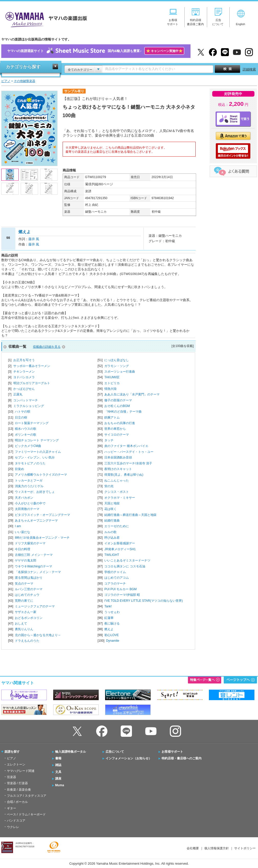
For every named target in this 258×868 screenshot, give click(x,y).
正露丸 (18, 394)
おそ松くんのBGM (117, 406)
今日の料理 (23, 549)
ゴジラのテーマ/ (122, 595)
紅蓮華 (109, 618)
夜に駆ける (112, 624)
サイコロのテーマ (117, 435)
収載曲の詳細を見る (47, 347)
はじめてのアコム (117, 578)
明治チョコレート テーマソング (37, 440)
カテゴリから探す (23, 67)
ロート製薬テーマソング (32, 423)
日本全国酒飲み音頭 (118, 457)
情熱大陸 (110, 389)
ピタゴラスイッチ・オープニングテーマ (42, 515)
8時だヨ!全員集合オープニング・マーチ (42, 538)
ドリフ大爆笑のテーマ (30, 543)
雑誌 (58, 765)
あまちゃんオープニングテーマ (36, 520)
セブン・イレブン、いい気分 (35, 457)
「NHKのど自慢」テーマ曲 (123, 412)
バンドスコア (16, 821)
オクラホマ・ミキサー (120, 498)
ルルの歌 (110, 532)
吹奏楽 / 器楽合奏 (19, 790)
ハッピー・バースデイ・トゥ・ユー (129, 452)
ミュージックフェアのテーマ (35, 606)
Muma (60, 785)
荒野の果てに (24, 601)
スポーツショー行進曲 (120, 372)
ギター (12, 808)
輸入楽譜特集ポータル (71, 752)
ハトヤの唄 (23, 412)
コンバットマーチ (26, 400)
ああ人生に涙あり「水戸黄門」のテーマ (132, 394)
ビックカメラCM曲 (28, 446)
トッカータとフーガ (29, 481)
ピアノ (12, 758)
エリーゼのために (117, 526)
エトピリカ (112, 383)
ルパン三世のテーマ (29, 589)
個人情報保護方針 (217, 848)
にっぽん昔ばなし (117, 360)
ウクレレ (13, 827)
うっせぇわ (112, 612)
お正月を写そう (24, 360)
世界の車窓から (115, 429)
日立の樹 (21, 417)
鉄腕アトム (112, 417)
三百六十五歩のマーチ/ (128, 463)
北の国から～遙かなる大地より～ (38, 635)
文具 (58, 772)
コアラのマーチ (115, 584)
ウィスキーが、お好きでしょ (35, 492)
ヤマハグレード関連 (21, 771)
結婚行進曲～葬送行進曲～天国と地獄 (130, 515)
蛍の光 (109, 486)
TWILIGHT (112, 555)
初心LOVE (111, 635)
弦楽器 (12, 777)
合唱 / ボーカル (17, 802)
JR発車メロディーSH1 (120, 549)
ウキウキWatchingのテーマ (33, 566)
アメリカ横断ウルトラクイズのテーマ (41, 475)
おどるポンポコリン (29, 618)
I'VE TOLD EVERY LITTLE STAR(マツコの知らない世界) (143, 601)
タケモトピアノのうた (30, 463)
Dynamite (113, 641)
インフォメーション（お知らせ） (129, 758)
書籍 (58, 758)
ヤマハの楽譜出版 (45, 19)
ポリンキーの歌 (26, 435)
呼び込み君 (112, 538)
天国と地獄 (112, 503)
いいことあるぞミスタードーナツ (127, 560)
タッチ (109, 440)
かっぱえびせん (24, 389)
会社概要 (193, 848)
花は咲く (110, 509)
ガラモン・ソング (117, 366)
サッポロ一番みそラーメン (32, 366)
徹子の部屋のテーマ (118, 400)
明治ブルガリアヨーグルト (32, 383)
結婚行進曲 (112, 520)
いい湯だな (23, 532)
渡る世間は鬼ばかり (29, 578)
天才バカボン (24, 498)
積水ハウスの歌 (26, 429)
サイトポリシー (245, 848)
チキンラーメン (24, 372)
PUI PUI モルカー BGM (120, 589)
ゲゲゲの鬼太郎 (26, 560)
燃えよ (109, 629)
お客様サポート (172, 752)
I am (18, 526)
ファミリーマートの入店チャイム (38, 452)
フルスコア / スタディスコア (27, 796)
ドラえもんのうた (27, 641)
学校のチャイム (115, 572)
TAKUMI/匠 (112, 377)
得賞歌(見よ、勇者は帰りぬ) (124, 475)
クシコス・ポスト (117, 492)
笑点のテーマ (24, 584)
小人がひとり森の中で (30, 503)
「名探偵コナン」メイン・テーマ (38, 572)
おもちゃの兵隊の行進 (120, 423)
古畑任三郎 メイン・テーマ (34, 555)
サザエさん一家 (26, 612)
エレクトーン (16, 764)
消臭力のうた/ (29, 486)
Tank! (108, 606)
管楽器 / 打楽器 (17, 783)
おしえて (21, 624)
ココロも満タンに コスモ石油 (125, 566)
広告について (115, 752)
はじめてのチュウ (27, 595)
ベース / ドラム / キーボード (26, 814)
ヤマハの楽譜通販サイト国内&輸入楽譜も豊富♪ (96, 51)
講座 (58, 779)
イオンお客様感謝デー (120, 543)
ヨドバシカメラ (24, 377)
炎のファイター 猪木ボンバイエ (126, 446)
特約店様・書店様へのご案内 (182, 758)
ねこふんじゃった (117, 481)
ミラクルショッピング (29, 406)
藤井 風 (34, 239)
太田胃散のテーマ (27, 509)
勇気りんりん (24, 629)
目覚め (19, 469)
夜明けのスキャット (118, 469)
